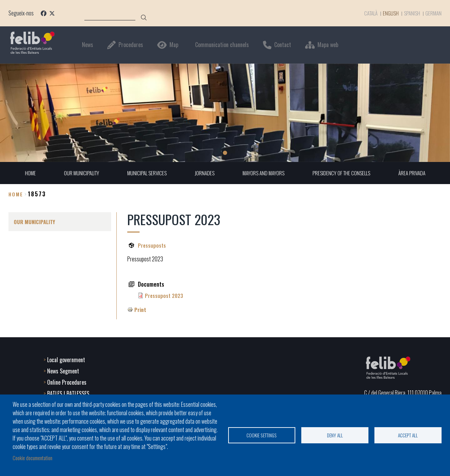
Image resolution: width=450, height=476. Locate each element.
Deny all (335, 435)
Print (140, 310)
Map (174, 45)
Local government (66, 359)
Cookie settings (262, 435)
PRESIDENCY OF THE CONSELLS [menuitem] (344, 173)
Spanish (411, 13)
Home (16, 194)
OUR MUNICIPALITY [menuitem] (76, 173)
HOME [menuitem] (24, 173)
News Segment (63, 370)
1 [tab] (225, 153)
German (433, 13)
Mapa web (328, 45)
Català (366, 13)
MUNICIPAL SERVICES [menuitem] (144, 173)
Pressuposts (152, 246)
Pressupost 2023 (165, 296)
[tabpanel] (225, 113)
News (88, 45)
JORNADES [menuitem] (203, 173)
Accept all (408, 435)
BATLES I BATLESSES (68, 393)
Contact (283, 45)
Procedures (131, 45)
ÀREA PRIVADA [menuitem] (417, 173)
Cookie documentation (35, 458)
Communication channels (222, 45)
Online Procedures (67, 382)
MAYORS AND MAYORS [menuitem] (264, 173)
